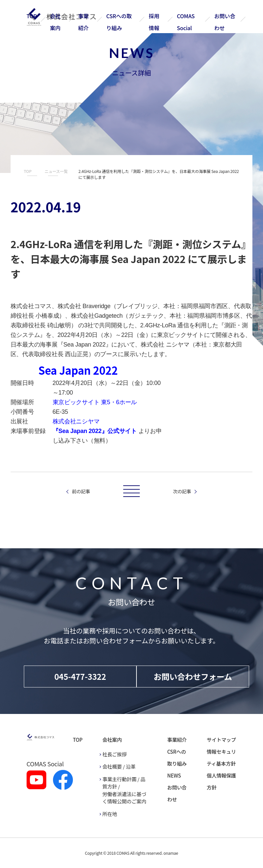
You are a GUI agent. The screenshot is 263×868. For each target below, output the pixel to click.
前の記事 (81, 491)
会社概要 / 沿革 (119, 766)
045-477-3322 (80, 676)
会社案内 (112, 740)
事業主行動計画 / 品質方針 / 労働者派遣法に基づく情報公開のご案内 (124, 790)
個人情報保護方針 (221, 781)
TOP (32, 16)
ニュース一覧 (56, 171)
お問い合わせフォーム (193, 676)
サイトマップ (221, 740)
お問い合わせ (177, 793)
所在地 (110, 814)
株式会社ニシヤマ (76, 421)
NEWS (174, 775)
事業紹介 (177, 740)
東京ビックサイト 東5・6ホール (95, 402)
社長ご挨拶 (115, 754)
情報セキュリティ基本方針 (221, 758)
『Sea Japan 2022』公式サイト (95, 431)
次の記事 (182, 491)
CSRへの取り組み (177, 758)
